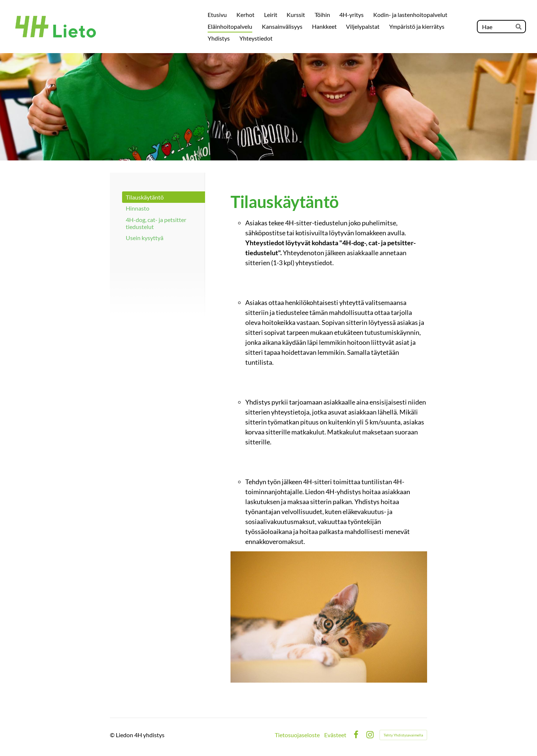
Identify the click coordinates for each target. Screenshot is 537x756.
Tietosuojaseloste (297, 735)
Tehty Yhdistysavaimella (403, 735)
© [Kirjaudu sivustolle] (113, 735)
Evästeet (335, 735)
